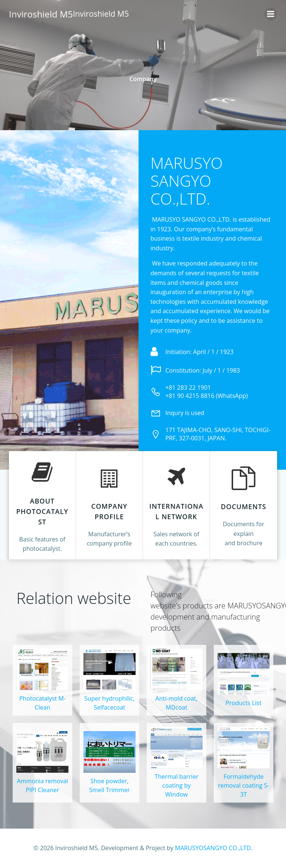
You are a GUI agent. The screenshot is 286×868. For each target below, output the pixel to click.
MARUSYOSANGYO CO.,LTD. (214, 848)
